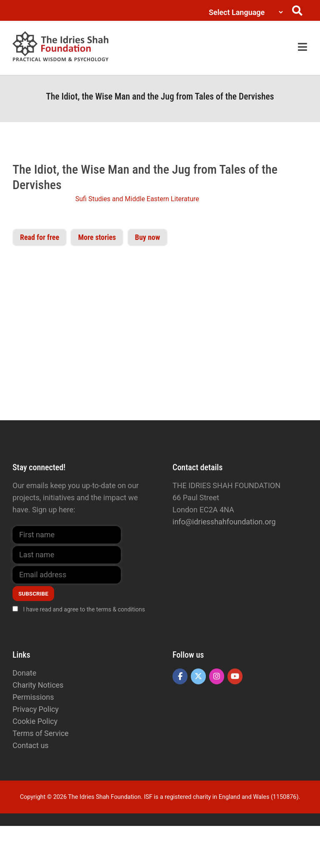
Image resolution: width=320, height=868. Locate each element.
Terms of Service (41, 733)
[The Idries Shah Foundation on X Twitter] (198, 676)
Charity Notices (38, 685)
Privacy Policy (36, 709)
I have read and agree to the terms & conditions (84, 609)
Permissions (33, 697)
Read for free (40, 237)
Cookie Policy (35, 721)
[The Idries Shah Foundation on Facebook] (180, 676)
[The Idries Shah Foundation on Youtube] (235, 676)
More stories (97, 237)
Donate (24, 673)
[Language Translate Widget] (244, 12)
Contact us (31, 745)
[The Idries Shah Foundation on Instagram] (217, 676)
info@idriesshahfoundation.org (224, 522)
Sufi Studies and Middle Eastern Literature (137, 199)
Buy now (147, 237)
